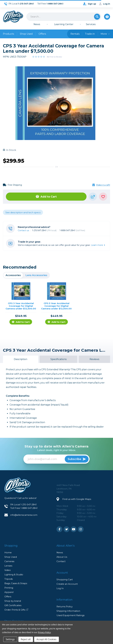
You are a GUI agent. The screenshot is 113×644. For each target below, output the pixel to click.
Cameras (9, 561)
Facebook (59, 529)
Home (8, 552)
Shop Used (26, 34)
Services (91, 24)
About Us (62, 557)
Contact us (23, 230)
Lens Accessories (36, 275)
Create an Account (67, 584)
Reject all (26, 639)
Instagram (81, 529)
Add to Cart (46, 197)
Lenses (8, 566)
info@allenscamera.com (24, 515)
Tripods (9, 579)
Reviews (94, 359)
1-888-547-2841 (72, 230)
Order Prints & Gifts (16, 610)
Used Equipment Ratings (70, 615)
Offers (42, 34)
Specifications (58, 359)
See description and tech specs (23, 212)
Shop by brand (13, 601)
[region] (26, 275)
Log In (60, 588)
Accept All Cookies (46, 639)
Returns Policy (65, 607)
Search (97, 17)
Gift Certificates (13, 605)
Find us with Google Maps (77, 499)
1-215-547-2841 (44, 230)
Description (21, 359)
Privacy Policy (44, 632)
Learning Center (64, 24)
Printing (9, 588)
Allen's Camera (13, 16)
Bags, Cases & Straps (16, 583)
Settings (10, 639)
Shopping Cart (65, 579)
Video (8, 570)
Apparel (9, 592)
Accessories (13, 275)
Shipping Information (68, 611)
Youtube (74, 529)
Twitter (67, 529)
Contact (61, 561)
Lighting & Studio (14, 575)
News (37, 24)
